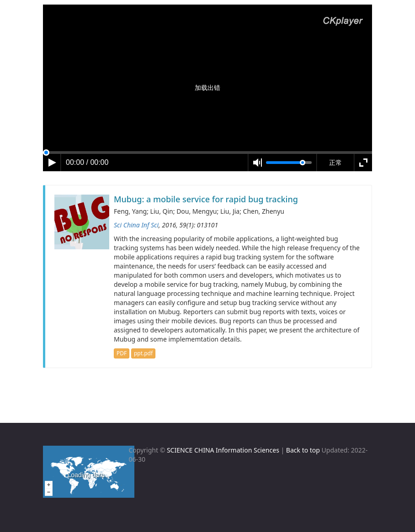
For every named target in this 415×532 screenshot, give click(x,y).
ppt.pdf (143, 353)
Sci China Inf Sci (136, 225)
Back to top (303, 450)
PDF (122, 353)
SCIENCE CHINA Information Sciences (223, 450)
